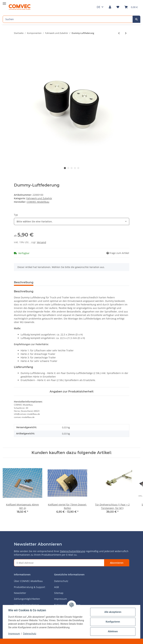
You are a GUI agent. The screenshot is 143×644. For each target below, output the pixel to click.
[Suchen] (68, 19)
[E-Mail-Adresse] (59, 563)
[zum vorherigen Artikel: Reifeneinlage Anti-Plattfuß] (119, 33)
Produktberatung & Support (30, 587)
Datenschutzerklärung (73, 551)
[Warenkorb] (131, 7)
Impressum (61, 599)
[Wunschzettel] (118, 7)
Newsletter (20, 593)
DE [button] (98, 7)
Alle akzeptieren (113, 612)
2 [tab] (68, 168)
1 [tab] (65, 168)
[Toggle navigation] (4, 2)
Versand (41, 242)
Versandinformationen (27, 605)
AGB (56, 587)
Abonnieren (117, 563)
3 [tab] (72, 168)
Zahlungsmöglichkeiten (27, 599)
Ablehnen (113, 631)
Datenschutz (61, 581)
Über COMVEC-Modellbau (28, 581)
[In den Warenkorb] (17, 44)
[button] (110, 7)
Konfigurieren (113, 622)
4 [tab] (75, 168)
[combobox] (72, 221)
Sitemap (59, 593)
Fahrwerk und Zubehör (39, 198)
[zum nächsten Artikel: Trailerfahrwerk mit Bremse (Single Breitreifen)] (126, 33)
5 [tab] (78, 168)
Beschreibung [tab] (24, 282)
